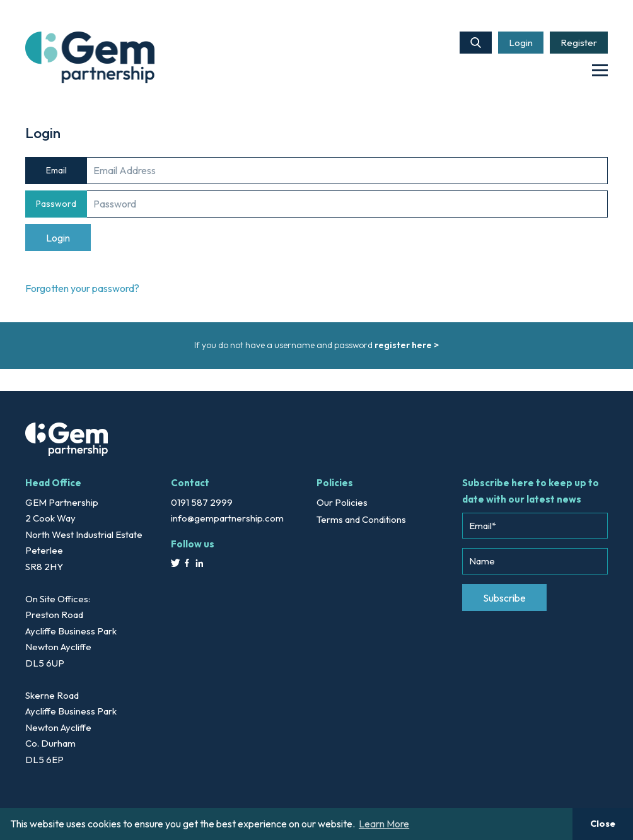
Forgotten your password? (82, 288)
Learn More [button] (384, 824)
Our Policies (342, 502)
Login (521, 43)
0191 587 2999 (202, 502)
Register (579, 43)
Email (56, 170)
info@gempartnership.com (227, 518)
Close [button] (603, 824)
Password (56, 204)
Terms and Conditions (361, 519)
